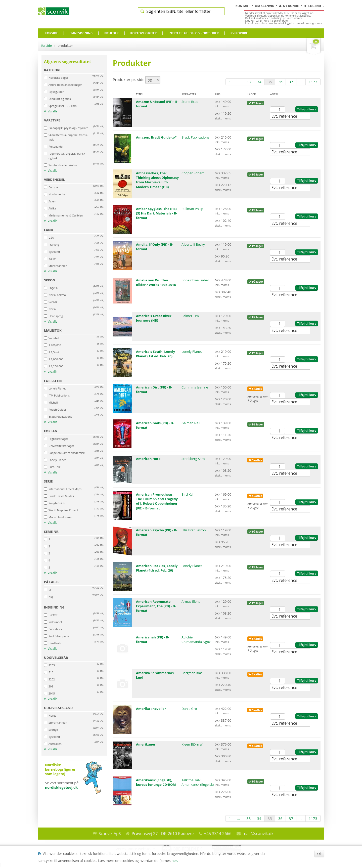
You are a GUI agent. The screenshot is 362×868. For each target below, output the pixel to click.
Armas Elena (191, 601)
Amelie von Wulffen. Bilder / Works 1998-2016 (156, 282)
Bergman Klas (192, 673)
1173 (313, 82)
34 (259, 82)
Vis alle (51, 111)
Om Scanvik (265, 6)
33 (248, 82)
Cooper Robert (193, 173)
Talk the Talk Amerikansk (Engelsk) (198, 782)
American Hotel (149, 459)
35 (270, 82)
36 (280, 82)
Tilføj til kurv (307, 109)
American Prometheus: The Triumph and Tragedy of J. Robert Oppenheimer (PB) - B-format (157, 501)
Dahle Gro (189, 709)
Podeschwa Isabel (195, 280)
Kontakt (243, 6)
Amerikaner (146, 744)
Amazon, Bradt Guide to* (156, 137)
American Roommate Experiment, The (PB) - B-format (156, 606)
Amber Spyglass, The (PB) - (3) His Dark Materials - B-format (157, 213)
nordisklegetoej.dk (61, 787)
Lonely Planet (192, 352)
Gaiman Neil (191, 423)
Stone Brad (190, 102)
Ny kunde (289, 6)
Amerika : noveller (151, 709)
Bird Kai (187, 494)
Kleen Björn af (192, 744)
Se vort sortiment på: (74, 776)
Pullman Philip (192, 209)
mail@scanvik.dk (258, 834)
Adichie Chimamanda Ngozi (196, 639)
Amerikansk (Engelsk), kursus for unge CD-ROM (156, 782)
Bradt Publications (195, 137)
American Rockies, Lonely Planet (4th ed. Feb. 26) (157, 568)
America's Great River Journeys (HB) (154, 318)
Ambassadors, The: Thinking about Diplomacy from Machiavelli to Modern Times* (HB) (157, 180)
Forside (47, 46)
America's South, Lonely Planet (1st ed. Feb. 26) (155, 354)
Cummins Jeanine (195, 387)
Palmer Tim (190, 316)
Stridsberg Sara (193, 459)
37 (291, 82)
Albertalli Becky (193, 244)
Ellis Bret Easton (194, 530)
